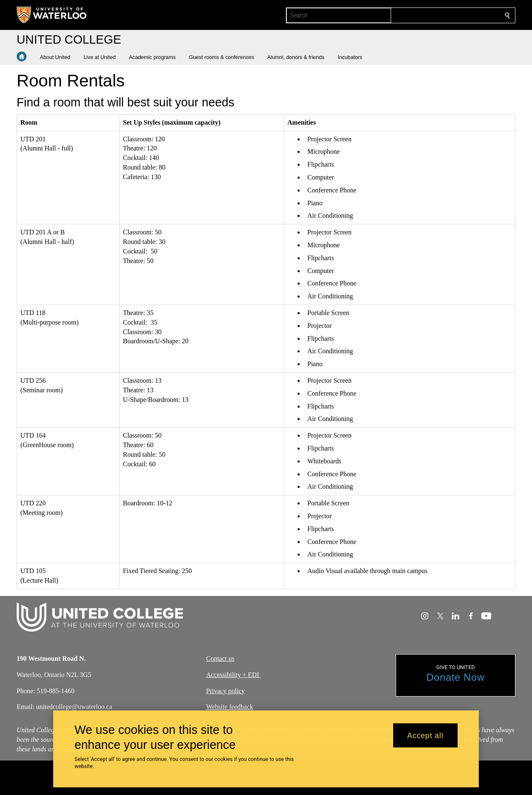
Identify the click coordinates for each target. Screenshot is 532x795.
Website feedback (230, 707)
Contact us (220, 658)
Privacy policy (225, 691)
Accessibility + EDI (233, 675)
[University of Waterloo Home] (52, 15)
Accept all (425, 735)
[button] (58, 57)
